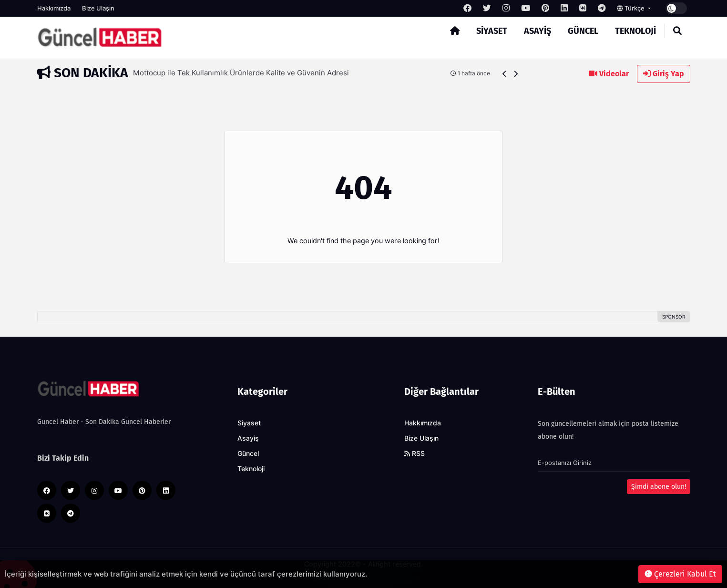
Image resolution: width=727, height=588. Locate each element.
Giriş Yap (664, 74)
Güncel (583, 31)
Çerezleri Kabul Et (680, 574)
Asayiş (538, 31)
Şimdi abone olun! (659, 487)
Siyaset (492, 31)
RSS (415, 454)
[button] (505, 74)
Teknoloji (635, 31)
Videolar (609, 74)
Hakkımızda (54, 8)
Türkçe (631, 8)
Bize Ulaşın (98, 8)
